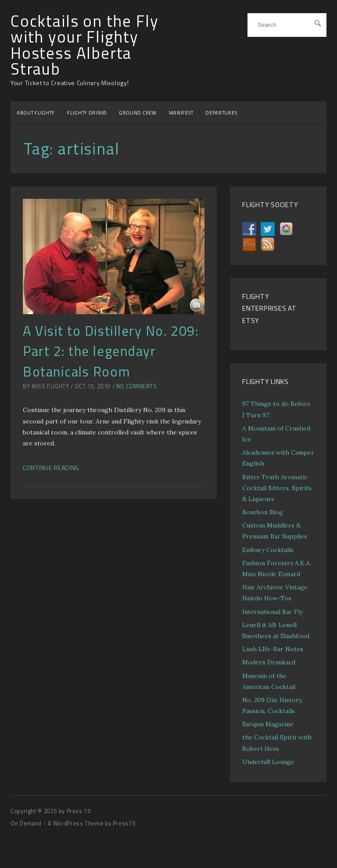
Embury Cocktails (268, 550)
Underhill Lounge (268, 762)
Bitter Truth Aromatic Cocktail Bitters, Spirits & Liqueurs (277, 488)
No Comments (137, 386)
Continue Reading (51, 468)
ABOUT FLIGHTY (36, 113)
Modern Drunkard (269, 662)
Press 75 (79, 811)
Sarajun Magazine (268, 724)
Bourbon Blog (263, 512)
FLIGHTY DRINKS (87, 113)
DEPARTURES (221, 113)
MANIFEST (181, 113)
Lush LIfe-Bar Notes (273, 649)
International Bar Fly (272, 612)
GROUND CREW (138, 113)
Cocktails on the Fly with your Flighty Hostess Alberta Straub (84, 45)
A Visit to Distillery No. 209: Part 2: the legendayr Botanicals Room (111, 351)
